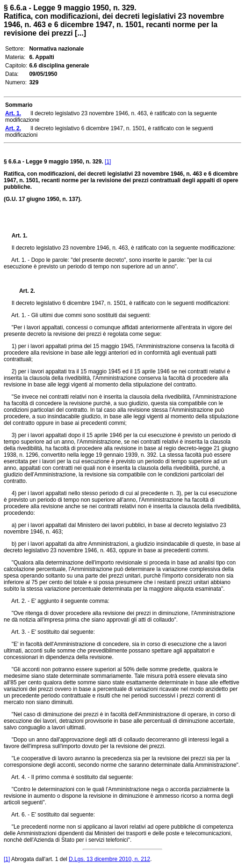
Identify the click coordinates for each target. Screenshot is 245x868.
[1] (108, 162)
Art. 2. (23, 291)
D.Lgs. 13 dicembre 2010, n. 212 (109, 859)
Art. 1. (20, 236)
